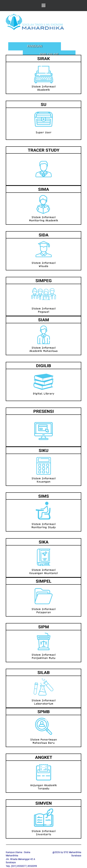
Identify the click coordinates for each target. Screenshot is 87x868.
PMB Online (49, 54)
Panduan (35, 46)
